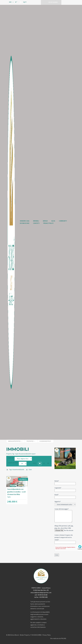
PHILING (63, 638)
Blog (53, 221)
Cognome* (65, 489)
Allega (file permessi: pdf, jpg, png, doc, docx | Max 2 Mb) (65, 541)
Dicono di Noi (25, 223)
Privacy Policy (48, 223)
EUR (9, 2)
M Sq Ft (21, 2)
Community (63, 221)
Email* (65, 496)
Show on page (13, 463)
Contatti (36, 223)
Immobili (36, 221)
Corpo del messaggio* (63, 515)
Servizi (45, 221)
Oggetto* (65, 503)
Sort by (11, 458)
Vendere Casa (25, 221)
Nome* (65, 482)
